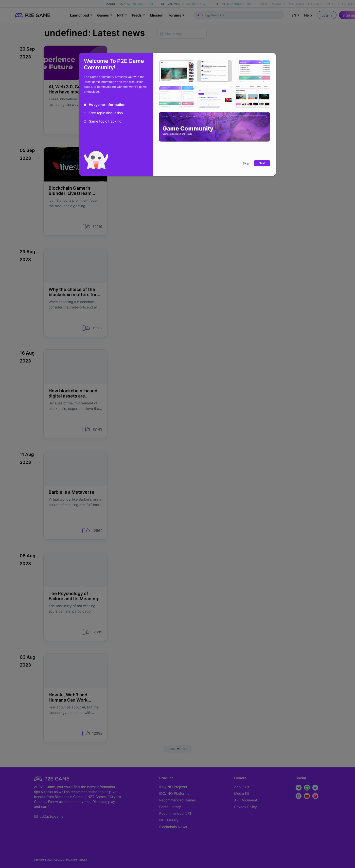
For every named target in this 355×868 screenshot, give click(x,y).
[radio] (105, 105)
